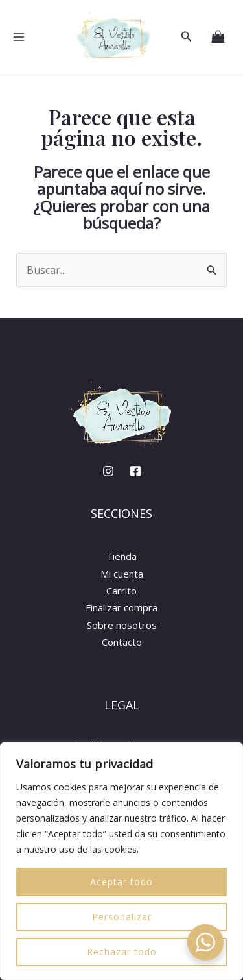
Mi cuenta (122, 574)
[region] (121, 861)
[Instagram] (108, 471)
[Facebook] (135, 471)
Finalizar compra (121, 607)
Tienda (121, 556)
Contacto (122, 642)
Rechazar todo (122, 952)
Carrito (121, 591)
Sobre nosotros (122, 625)
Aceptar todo (121, 882)
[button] (187, 37)
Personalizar (122, 917)
